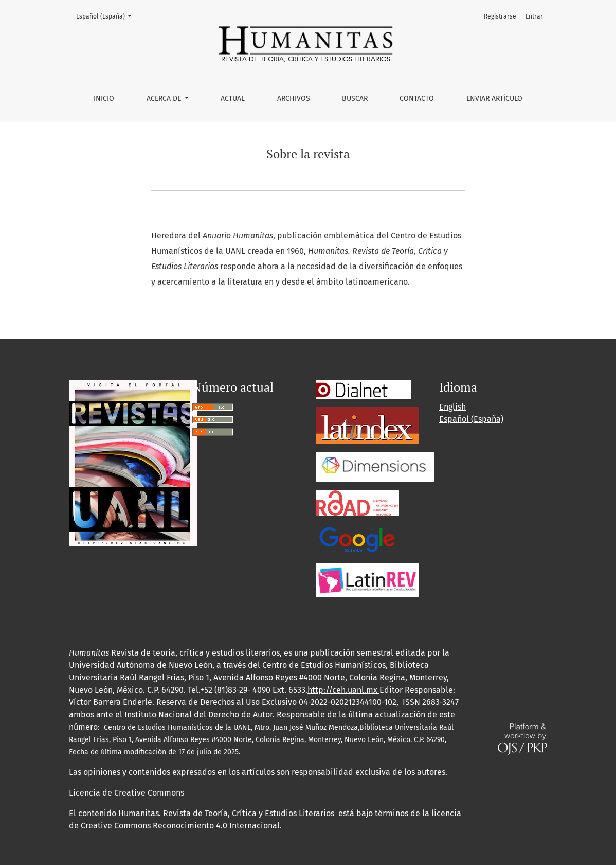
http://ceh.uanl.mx (343, 690)
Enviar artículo (494, 99)
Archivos (294, 99)
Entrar (534, 16)
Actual (233, 99)
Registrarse (500, 16)
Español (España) (107, 16)
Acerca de (165, 99)
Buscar (355, 99)
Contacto (417, 99)
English (452, 407)
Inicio (104, 99)
